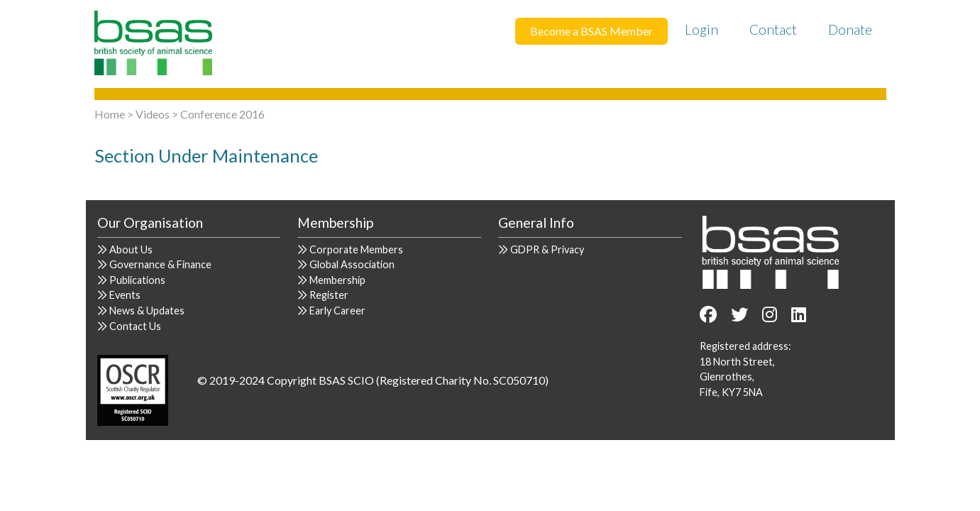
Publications (137, 280)
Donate (850, 29)
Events (125, 295)
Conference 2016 (222, 114)
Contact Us (135, 326)
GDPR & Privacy (547, 249)
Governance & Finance (160, 264)
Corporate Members (356, 249)
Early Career (337, 311)
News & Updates (147, 311)
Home (110, 114)
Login (701, 29)
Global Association (352, 264)
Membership (337, 280)
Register (329, 295)
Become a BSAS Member (591, 31)
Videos (153, 114)
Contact (773, 29)
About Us (131, 249)
